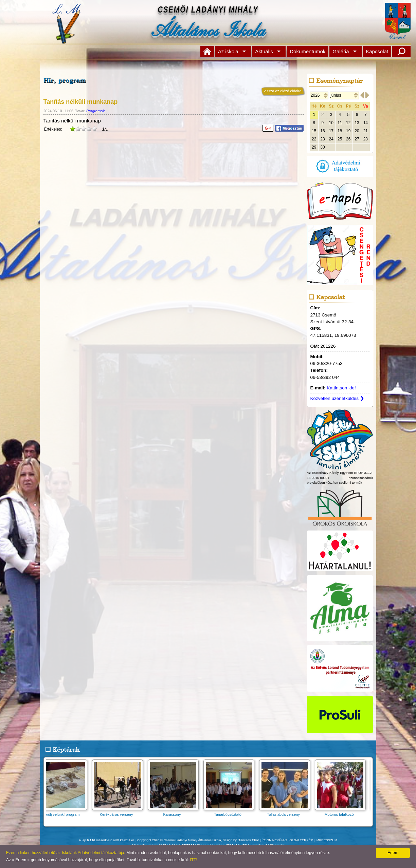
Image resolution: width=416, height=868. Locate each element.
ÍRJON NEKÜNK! (274, 840)
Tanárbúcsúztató (231, 812)
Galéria (341, 51)
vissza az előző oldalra (283, 91)
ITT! (193, 860)
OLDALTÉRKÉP (301, 840)
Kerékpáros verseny (120, 812)
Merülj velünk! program (64, 812)
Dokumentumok (308, 51)
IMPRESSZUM (326, 840)
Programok (95, 111)
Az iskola (228, 51)
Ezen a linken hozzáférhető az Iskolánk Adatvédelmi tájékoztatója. (66, 853)
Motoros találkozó (342, 812)
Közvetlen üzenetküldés (337, 398)
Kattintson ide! (341, 388)
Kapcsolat (377, 51)
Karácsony (175, 812)
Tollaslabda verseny (287, 812)
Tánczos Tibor (249, 840)
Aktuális (264, 51)
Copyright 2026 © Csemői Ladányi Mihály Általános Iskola (179, 840)
